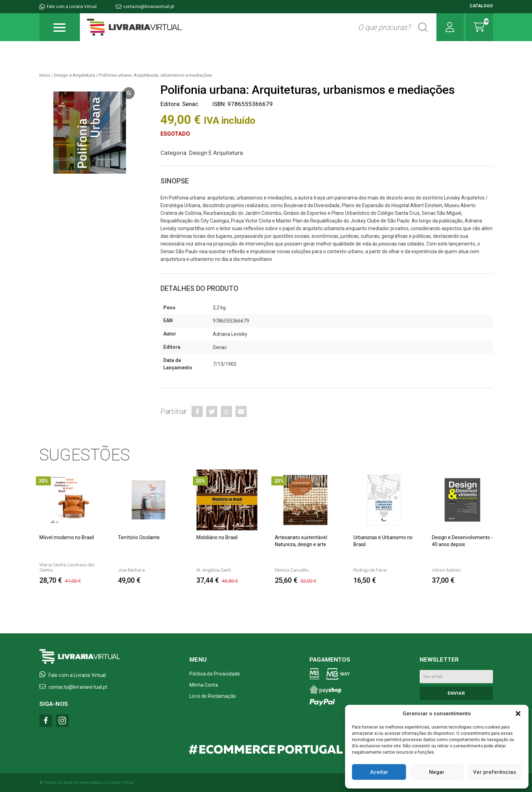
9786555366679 (231, 321)
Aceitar (379, 772)
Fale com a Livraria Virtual (68, 7)
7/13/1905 (225, 364)
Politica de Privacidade (215, 674)
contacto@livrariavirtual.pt (145, 7)
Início (45, 75)
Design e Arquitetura (74, 75)
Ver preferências (494, 772)
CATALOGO (481, 6)
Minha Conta (204, 685)
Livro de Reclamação (213, 696)
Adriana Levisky (230, 334)
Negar (437, 772)
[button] (518, 714)
